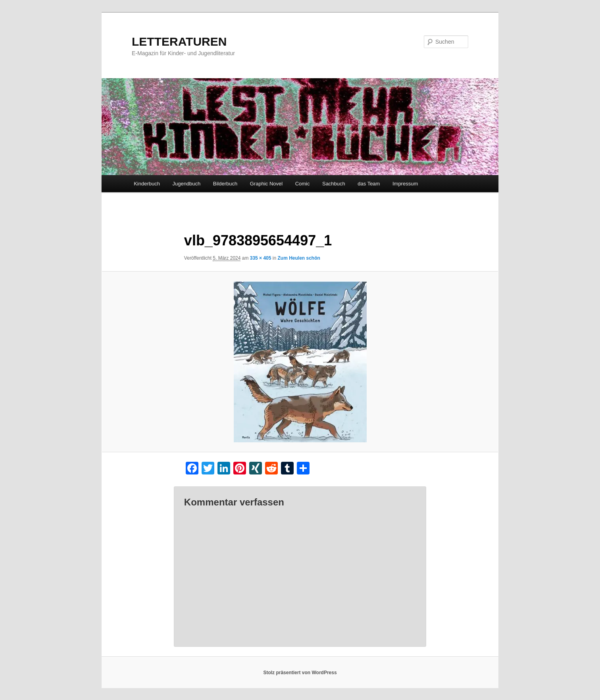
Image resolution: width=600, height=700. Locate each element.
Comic (303, 184)
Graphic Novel (266, 184)
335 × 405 (261, 258)
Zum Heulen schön (299, 258)
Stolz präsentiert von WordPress (300, 673)
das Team (369, 184)
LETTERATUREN (179, 41)
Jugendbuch (186, 184)
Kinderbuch (147, 184)
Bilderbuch (225, 184)
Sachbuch (334, 184)
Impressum (405, 184)
